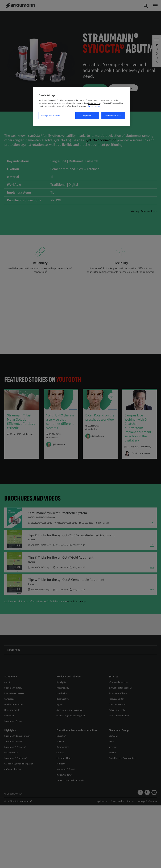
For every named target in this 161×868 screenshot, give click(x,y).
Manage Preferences (50, 116)
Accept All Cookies (113, 116)
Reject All (87, 116)
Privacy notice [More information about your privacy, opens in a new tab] (94, 106)
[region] (82, 106)
